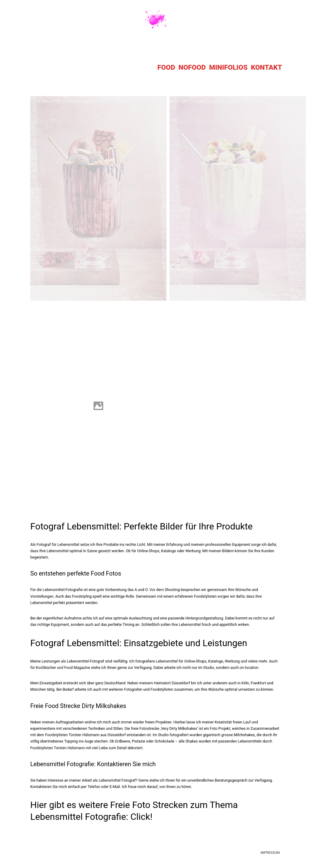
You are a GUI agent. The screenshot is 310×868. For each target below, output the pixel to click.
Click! (142, 817)
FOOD (166, 67)
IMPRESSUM (270, 853)
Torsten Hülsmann (84, 735)
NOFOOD (192, 67)
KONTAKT (267, 67)
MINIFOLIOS (228, 67)
